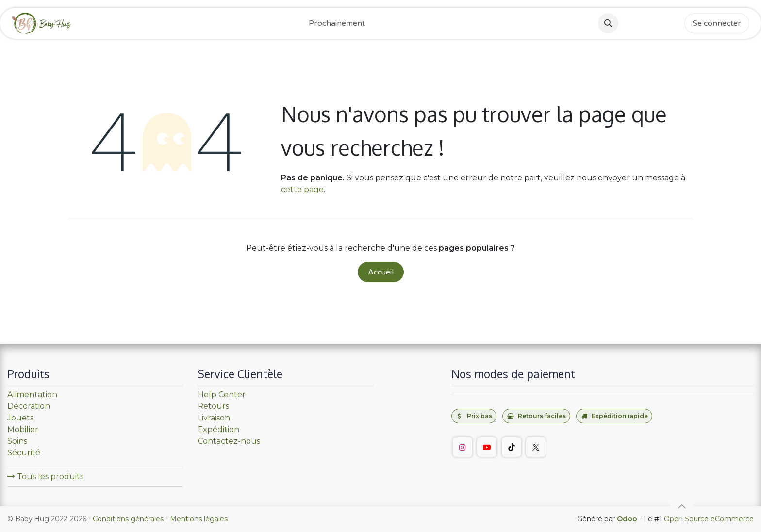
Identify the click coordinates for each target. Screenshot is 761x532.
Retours (213, 406)
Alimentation (32, 395)
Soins (17, 441)
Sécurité (24, 453)
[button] (608, 23)
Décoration (29, 406)
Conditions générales (128, 519)
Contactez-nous (229, 441)
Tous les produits (45, 476)
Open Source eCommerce (709, 519)
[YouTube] (487, 447)
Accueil (381, 272)
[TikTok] (673, 23)
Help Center (222, 395)
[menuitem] (337, 23)
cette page (302, 189)
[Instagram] (651, 23)
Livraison (214, 418)
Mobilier (23, 429)
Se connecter (717, 23)
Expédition (218, 429)
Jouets (20, 418)
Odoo (628, 519)
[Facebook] (630, 23)
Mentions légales (199, 519)
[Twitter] (536, 447)
